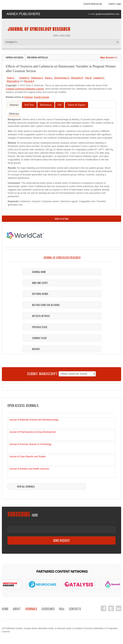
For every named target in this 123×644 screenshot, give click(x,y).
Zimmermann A (62, 78)
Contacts (75, 609)
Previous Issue (40, 327)
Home (5, 609)
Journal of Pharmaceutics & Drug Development (33, 432)
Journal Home (39, 272)
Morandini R (77, 78)
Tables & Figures (76, 105)
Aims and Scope (40, 283)
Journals (31, 609)
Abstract (14, 105)
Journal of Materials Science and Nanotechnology (34, 420)
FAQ (62, 609)
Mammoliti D (13, 81)
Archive (36, 349)
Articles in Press (41, 316)
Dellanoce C (37, 78)
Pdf (59, 105)
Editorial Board (40, 294)
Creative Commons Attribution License (25, 89)
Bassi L (49, 78)
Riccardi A (29, 81)
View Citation (61, 219)
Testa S (11, 78)
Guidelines (48, 609)
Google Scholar (42, 97)
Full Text (29, 105)
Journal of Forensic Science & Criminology (30, 444)
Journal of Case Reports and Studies (28, 457)
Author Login (115, 4)
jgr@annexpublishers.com (107, 14)
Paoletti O (25, 78)
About (17, 609)
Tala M (88, 78)
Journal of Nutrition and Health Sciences (29, 469)
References (46, 105)
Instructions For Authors (46, 305)
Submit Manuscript (93, 4)
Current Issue (39, 338)
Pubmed (28, 97)
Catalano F (99, 78)
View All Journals (26, 486)
